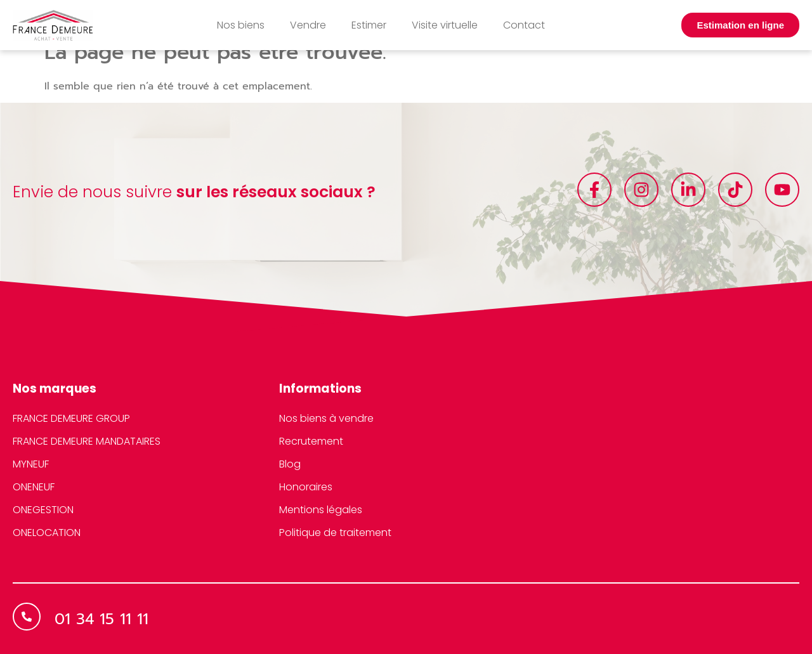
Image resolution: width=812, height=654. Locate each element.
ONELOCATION (47, 533)
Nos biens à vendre (326, 418)
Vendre (308, 25)
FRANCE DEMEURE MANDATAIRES (87, 441)
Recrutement (311, 441)
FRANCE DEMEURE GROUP (71, 418)
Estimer (369, 25)
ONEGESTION (43, 510)
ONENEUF (34, 487)
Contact (524, 25)
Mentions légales (321, 510)
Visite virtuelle (445, 25)
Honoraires (306, 487)
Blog (290, 464)
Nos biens (241, 25)
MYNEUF (31, 464)
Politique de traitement (335, 533)
